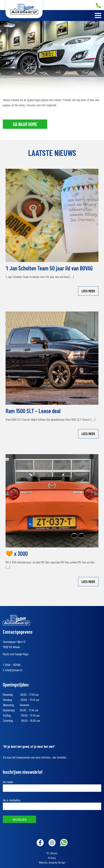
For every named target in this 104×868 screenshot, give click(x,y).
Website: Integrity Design (52, 862)
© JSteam (52, 853)
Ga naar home (25, 124)
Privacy (52, 858)
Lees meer (88, 291)
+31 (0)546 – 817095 (98, 5)
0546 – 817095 (13, 665)
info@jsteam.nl (14, 670)
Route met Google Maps (16, 654)
